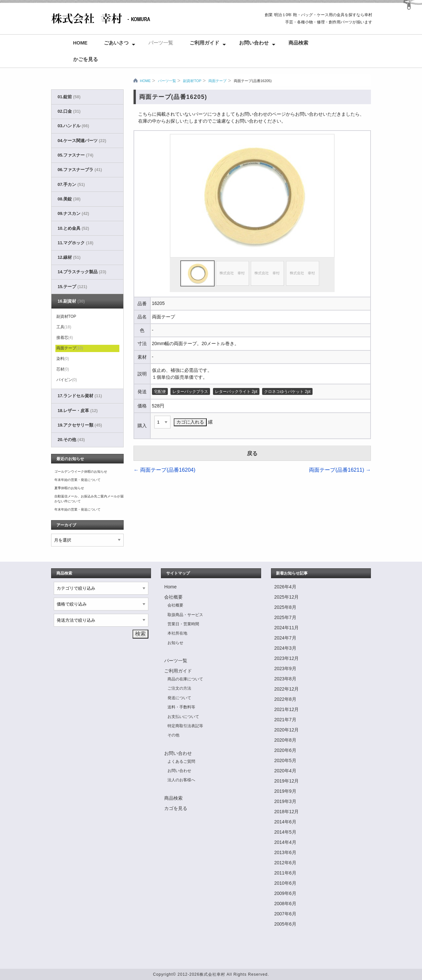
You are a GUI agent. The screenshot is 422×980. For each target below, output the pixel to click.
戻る (252, 453)
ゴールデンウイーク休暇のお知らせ (81, 472)
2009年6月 (285, 893)
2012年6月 (285, 863)
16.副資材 (71, 301)
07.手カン (71, 185)
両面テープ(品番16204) (165, 470)
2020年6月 (285, 750)
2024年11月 (287, 628)
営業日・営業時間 (183, 624)
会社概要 (173, 597)
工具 (64, 327)
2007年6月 (285, 914)
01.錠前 (69, 97)
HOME (145, 81)
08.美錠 (69, 199)
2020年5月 (285, 760)
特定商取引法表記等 (185, 726)
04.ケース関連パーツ (82, 141)
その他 (173, 735)
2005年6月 (285, 924)
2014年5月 (285, 832)
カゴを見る (176, 808)
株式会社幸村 (212, 974)
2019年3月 (285, 801)
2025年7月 (285, 617)
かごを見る (86, 59)
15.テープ (72, 287)
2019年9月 (285, 791)
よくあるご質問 (181, 761)
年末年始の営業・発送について (77, 480)
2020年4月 (285, 771)
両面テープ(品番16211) (340, 470)
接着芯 (65, 338)
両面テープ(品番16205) (253, 81)
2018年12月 (287, 812)
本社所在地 (177, 633)
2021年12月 (287, 709)
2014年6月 (285, 822)
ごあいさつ (116, 43)
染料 (63, 359)
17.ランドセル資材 (80, 396)
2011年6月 (285, 873)
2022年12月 (287, 689)
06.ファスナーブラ (80, 170)
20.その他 (71, 440)
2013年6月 (285, 852)
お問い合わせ (254, 43)
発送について (179, 698)
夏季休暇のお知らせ (69, 488)
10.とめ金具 (73, 228)
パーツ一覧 (161, 43)
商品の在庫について (185, 679)
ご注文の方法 (179, 688)
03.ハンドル (73, 126)
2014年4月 (285, 842)
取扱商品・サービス (185, 615)
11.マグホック (75, 243)
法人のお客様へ (181, 780)
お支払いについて (183, 717)
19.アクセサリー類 (80, 425)
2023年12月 (287, 658)
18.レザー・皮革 (78, 411)
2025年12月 (287, 597)
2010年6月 (285, 883)
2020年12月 (287, 730)
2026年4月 (285, 587)
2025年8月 (285, 607)
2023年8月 (285, 679)
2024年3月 (285, 648)
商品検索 (298, 43)
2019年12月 (287, 781)
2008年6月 (285, 904)
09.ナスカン (73, 214)
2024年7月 (285, 638)
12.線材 (69, 257)
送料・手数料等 (181, 707)
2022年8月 (285, 699)
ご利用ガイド (204, 43)
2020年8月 (285, 740)
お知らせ (175, 643)
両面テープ (217, 81)
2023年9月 (285, 668)
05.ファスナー (75, 155)
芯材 (63, 369)
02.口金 (69, 111)
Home (80, 43)
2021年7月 (285, 720)
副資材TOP (192, 81)
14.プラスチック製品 (82, 272)
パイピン (67, 380)
